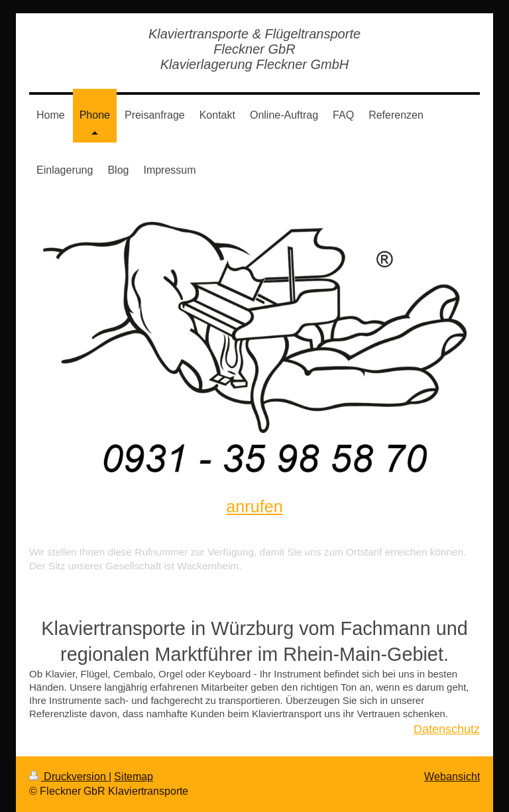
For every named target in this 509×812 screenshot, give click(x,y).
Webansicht (452, 776)
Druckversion (69, 776)
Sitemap (134, 776)
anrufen (254, 506)
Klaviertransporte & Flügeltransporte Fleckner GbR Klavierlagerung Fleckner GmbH (254, 49)
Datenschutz (447, 729)
